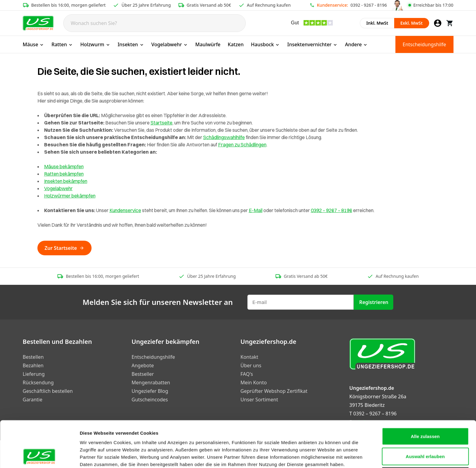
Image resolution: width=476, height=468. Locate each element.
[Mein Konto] (438, 23)
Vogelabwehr (170, 44)
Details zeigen (323, 456)
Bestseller (143, 374)
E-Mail (256, 210)
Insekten (131, 44)
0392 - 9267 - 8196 (369, 5)
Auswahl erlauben (425, 413)
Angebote (143, 365)
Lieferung (34, 374)
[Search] (155, 23)
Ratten (62, 44)
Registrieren (374, 302)
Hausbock (265, 44)
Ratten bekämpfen (64, 174)
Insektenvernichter (312, 44)
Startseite (162, 123)
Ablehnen (425, 433)
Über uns (251, 365)
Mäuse (34, 44)
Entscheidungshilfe (424, 44)
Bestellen (33, 357)
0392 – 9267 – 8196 (332, 210)
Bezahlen (33, 365)
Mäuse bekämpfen (64, 166)
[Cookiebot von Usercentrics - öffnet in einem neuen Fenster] (39, 456)
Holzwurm (95, 44)
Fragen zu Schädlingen (242, 145)
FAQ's (247, 374)
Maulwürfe (208, 44)
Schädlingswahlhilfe (224, 137)
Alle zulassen (425, 393)
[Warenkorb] (450, 23)
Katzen (236, 44)
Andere (356, 44)
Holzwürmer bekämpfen (70, 196)
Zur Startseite (64, 248)
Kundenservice (125, 210)
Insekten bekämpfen (66, 181)
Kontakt (250, 357)
